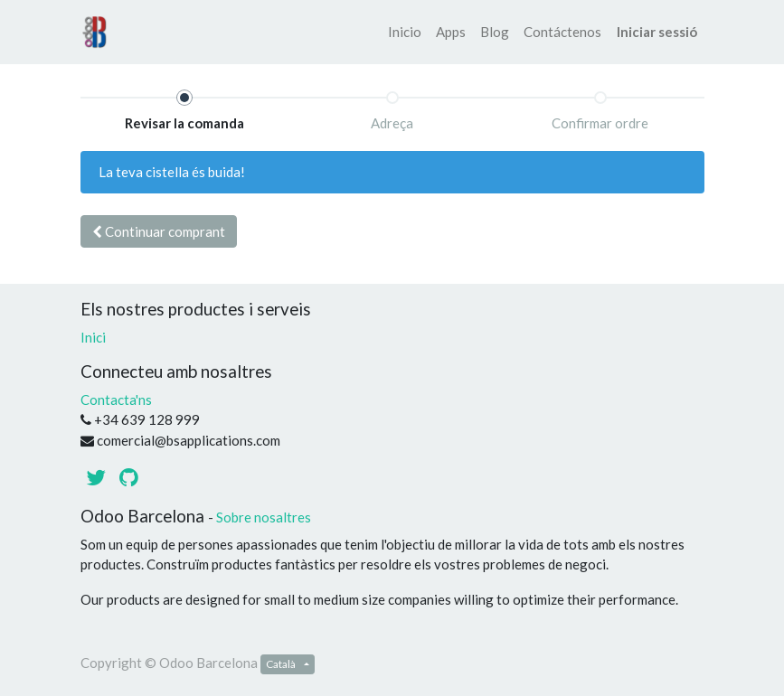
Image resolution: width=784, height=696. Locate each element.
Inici (93, 337)
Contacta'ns (116, 400)
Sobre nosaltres (264, 517)
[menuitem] (405, 32)
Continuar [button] (159, 231)
